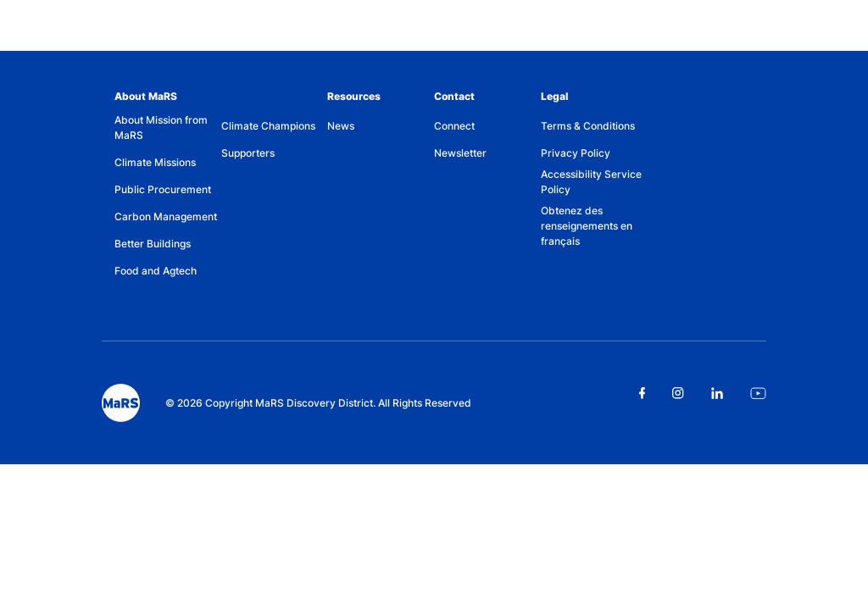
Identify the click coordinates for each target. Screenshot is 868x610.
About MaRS (146, 96)
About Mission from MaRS (161, 128)
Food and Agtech (156, 271)
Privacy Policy (576, 153)
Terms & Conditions (588, 126)
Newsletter (460, 153)
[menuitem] (168, 131)
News (341, 126)
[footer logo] (121, 403)
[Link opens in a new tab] (642, 393)
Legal (554, 96)
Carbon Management (166, 216)
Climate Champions (268, 126)
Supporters (248, 153)
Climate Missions (155, 162)
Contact (454, 96)
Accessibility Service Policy (591, 182)
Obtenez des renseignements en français (587, 226)
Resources (354, 96)
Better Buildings (153, 244)
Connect (454, 126)
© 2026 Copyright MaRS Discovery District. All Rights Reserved (318, 403)
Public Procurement (163, 189)
